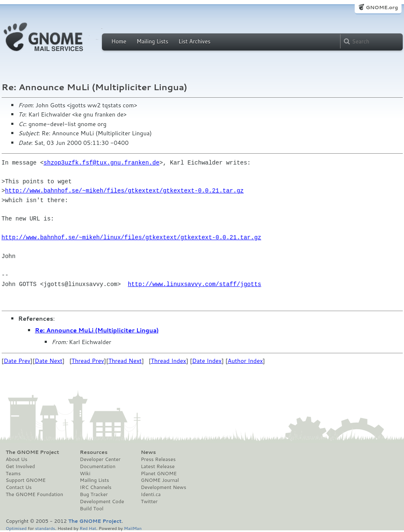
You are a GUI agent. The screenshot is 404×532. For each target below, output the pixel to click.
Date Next (48, 361)
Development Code (102, 502)
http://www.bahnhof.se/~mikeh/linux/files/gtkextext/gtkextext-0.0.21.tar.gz (132, 237)
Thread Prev (88, 361)
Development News (164, 487)
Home (119, 41)
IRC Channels (96, 487)
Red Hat (88, 528)
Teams (13, 474)
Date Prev (17, 361)
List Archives (194, 41)
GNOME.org (382, 7)
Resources (94, 452)
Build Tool (91, 509)
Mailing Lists (152, 41)
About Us (17, 459)
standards (45, 528)
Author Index (245, 361)
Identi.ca (151, 494)
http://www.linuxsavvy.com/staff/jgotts (194, 284)
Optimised (16, 528)
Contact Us (19, 487)
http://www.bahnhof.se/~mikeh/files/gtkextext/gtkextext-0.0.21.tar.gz (124, 191)
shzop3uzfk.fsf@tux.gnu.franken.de (101, 163)
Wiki (85, 474)
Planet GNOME (159, 474)
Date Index (207, 361)
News (148, 452)
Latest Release (158, 466)
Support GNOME (26, 480)
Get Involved (20, 466)
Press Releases (158, 459)
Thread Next (125, 361)
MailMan (133, 528)
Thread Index (169, 361)
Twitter (149, 502)
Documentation (98, 466)
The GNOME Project (33, 452)
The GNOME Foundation (35, 494)
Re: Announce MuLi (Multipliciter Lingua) (97, 330)
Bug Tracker (94, 494)
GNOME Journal (160, 480)
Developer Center (100, 459)
